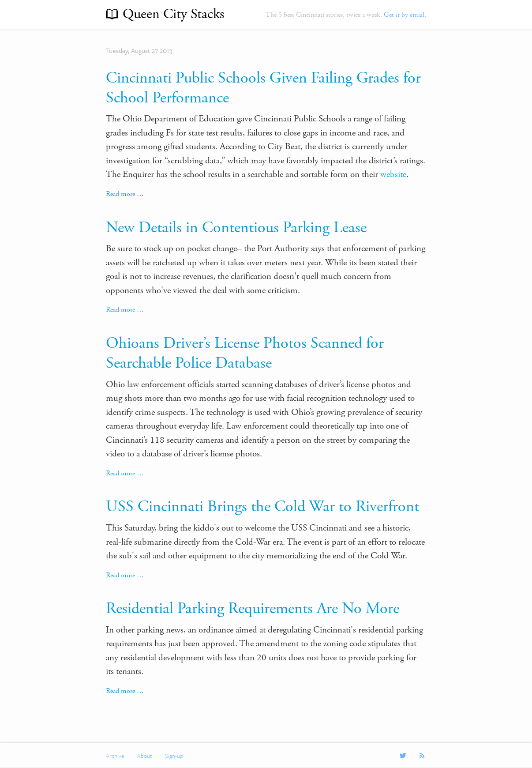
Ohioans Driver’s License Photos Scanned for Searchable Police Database (245, 353)
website (393, 174)
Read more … (125, 194)
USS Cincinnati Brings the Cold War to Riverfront (262, 507)
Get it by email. (405, 15)
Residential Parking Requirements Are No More (253, 609)
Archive (115, 756)
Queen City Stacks (173, 14)
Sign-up (174, 756)
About (144, 756)
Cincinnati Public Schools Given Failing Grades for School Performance (263, 88)
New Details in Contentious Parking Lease (236, 228)
